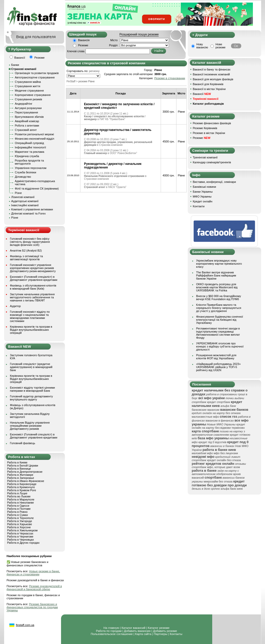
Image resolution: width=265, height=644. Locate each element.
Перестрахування (27, 112)
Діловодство (23, 177)
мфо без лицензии (226, 453)
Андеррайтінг (24, 104)
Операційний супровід (29, 143)
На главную (111, 628)
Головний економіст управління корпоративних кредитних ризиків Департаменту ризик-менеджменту (33, 268)
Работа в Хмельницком (22, 530)
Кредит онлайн (203, 201)
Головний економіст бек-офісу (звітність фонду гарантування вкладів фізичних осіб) (30, 242)
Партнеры (161, 634)
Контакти (199, 206)
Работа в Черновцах (21, 540)
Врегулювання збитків (29, 117)
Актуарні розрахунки (28, 108)
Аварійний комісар (27, 121)
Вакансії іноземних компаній (211, 74)
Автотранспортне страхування (35, 77)
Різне (18, 193)
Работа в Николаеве (21, 503)
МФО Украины (202, 196)
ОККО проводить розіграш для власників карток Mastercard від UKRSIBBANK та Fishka (217, 287)
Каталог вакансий (134, 628)
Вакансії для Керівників (208, 84)
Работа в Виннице (19, 469)
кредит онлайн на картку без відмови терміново (219, 426)
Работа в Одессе (18, 506)
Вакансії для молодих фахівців (213, 79)
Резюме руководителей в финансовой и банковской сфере (34, 588)
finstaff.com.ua (25, 625)
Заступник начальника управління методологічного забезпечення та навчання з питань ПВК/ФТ (32, 297)
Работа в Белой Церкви (23, 466)
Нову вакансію (202, 46)
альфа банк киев (232, 489)
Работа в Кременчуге (21, 487)
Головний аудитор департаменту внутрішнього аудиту (32, 398)
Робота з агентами (27, 126)
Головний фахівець (23, 443)
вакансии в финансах (220, 421)
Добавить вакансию (137, 631)
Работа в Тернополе (20, 518)
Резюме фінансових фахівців (212, 123)
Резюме (83, 45)
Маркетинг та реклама (30, 152)
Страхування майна (28, 82)
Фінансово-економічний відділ (35, 139)
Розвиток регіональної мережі (35, 134)
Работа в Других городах (23, 543)
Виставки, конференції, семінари (215, 182)
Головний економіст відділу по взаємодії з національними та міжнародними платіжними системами (30, 316)
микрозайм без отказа (218, 481)
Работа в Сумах (18, 515)
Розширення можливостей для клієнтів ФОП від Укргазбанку (216, 357)
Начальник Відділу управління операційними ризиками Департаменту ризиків (30, 426)
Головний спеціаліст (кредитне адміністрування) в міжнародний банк (31, 367)
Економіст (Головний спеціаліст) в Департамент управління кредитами (34, 278)
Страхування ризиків (29, 99)
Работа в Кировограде (22, 484)
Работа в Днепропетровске (25, 472)
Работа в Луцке (17, 493)
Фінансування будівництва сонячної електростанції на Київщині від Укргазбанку (220, 320)
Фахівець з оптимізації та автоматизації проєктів (27, 258)
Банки (15, 65)
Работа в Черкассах (20, 533)
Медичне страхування (29, 91)
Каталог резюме (159, 628)
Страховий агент (26, 130)
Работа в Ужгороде (20, 521)
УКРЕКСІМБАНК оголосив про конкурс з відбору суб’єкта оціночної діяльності (220, 346)
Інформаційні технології (31, 147)
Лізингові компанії (23, 197)
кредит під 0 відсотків (212, 442)
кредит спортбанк (219, 402)
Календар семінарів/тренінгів (212, 162)
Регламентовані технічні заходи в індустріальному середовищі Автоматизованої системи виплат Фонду (218, 333)
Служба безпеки (26, 172)
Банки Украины (203, 192)
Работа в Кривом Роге (22, 490)
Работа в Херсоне (19, 527)
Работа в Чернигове (20, 536)
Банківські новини (204, 187)
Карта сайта (143, 634)
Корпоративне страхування (33, 95)
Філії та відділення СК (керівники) (37, 189)
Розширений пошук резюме (139, 34)
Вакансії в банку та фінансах (212, 69)
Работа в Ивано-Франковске (26, 481)
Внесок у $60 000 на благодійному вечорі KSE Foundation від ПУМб (219, 298)
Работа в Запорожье (21, 478)
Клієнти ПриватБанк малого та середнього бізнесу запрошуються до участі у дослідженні (219, 308)
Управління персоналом (31, 168)
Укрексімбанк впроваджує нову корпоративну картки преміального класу (219, 264)
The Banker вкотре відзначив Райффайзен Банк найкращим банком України (216, 275)
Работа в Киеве (17, 462)
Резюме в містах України (209, 133)
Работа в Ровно (17, 512)
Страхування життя (28, 86)
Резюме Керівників (205, 128)
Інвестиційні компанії (25, 205)
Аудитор (15, 306)
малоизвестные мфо (206, 417)
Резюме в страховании (170, 78)
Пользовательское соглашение (112, 634)
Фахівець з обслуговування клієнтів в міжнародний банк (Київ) (33, 287)
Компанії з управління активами (32, 209)
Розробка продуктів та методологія (29, 162)
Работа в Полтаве (19, 509)
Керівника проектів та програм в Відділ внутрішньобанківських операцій (31, 330)
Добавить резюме (165, 631)
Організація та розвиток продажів (37, 73)
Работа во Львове (19, 496)
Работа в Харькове (20, 524)
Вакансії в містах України (209, 89)
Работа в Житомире (20, 475)
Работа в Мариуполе (21, 499)
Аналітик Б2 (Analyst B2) (26, 251)
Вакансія (84, 40)
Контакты (176, 634)
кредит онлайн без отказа (224, 460)
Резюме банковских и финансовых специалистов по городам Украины (32, 607)
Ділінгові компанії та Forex (29, 213)
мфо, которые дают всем (223, 467)
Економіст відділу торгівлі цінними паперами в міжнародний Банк (33, 389)
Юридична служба (27, 156)
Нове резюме (221, 46)
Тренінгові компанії (205, 157)
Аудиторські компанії (25, 201)
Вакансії (202, 94)
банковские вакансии (206, 410)
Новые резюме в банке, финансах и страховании (33, 573)
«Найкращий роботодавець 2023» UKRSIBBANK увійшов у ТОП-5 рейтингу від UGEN (219, 367)
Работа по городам (109, 631)
